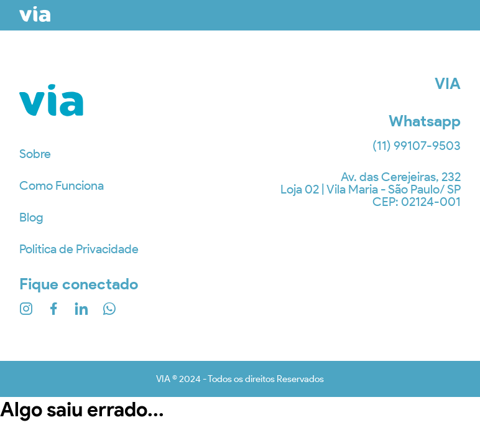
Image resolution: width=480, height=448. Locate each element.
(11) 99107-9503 (417, 146)
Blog (31, 217)
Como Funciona (62, 185)
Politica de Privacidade (79, 249)
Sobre (35, 154)
